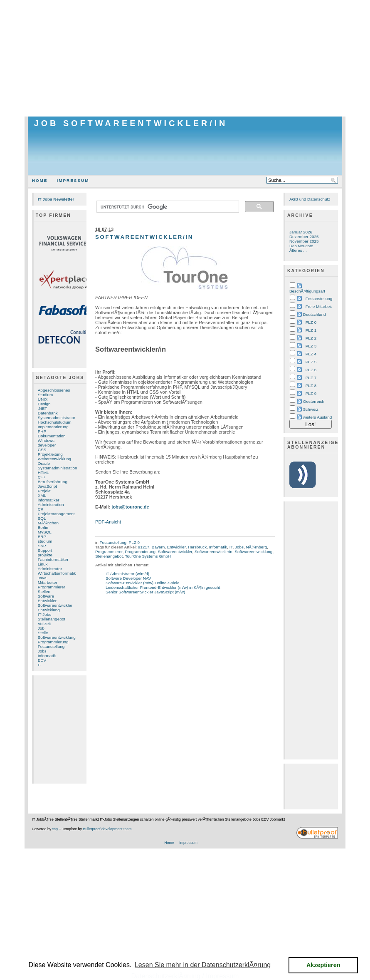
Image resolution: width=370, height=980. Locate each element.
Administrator (50, 569)
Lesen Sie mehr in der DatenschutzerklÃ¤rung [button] (203, 965)
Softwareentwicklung (57, 637)
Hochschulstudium (55, 422)
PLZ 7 (311, 378)
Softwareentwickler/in (144, 237)
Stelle (43, 633)
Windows (46, 440)
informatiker (49, 500)
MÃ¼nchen (48, 523)
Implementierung (53, 427)
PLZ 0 (311, 322)
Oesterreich (314, 401)
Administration (51, 505)
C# (41, 509)
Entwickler (47, 601)
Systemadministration (58, 468)
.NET (43, 408)
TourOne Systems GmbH (148, 556)
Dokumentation (52, 436)
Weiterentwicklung (54, 459)
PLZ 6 (311, 370)
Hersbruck (197, 547)
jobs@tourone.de (130, 507)
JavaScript (47, 486)
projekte (45, 555)
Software (46, 596)
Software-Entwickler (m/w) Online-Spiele (143, 583)
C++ (42, 477)
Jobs (42, 651)
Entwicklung (49, 610)
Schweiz (311, 409)
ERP (42, 537)
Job (41, 628)
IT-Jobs (45, 614)
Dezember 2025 (304, 237)
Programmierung (53, 642)
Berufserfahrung (53, 482)
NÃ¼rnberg (256, 547)
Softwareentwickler (55, 605)
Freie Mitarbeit (319, 306)
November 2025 (304, 241)
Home (40, 180)
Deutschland (314, 314)
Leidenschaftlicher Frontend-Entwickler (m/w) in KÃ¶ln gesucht (163, 587)
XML (42, 495)
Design (44, 404)
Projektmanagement (56, 514)
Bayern (158, 547)
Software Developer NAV (128, 578)
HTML (43, 473)
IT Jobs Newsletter (56, 199)
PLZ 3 (311, 346)
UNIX (43, 399)
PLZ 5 (311, 362)
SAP (42, 546)
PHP (42, 431)
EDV (42, 660)
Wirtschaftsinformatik (57, 573)
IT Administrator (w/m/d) (127, 574)
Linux (43, 564)
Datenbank (48, 413)
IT (40, 665)
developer (47, 445)
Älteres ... (298, 250)
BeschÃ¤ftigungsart (307, 291)
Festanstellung (51, 646)
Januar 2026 (301, 232)
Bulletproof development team (107, 829)
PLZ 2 (311, 338)
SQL (42, 518)
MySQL (45, 532)
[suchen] (167, 207)
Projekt (44, 491)
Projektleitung (50, 454)
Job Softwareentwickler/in (131, 123)
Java (42, 578)
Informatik (47, 656)
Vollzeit (44, 624)
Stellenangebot (52, 619)
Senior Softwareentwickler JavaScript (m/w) (145, 592)
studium (45, 541)
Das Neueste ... (303, 246)
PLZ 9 (134, 542)
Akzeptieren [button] (323, 965)
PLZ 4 (311, 354)
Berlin (43, 527)
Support (45, 550)
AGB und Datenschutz (310, 199)
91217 (144, 547)
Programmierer (52, 587)
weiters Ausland (318, 417)
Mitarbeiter (48, 582)
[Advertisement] (185, 58)
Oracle (44, 463)
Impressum (73, 180)
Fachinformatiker (53, 559)
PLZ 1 (311, 330)
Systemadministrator (57, 418)
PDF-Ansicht (108, 522)
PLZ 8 (311, 386)
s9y (55, 829)
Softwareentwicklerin (213, 552)
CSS (42, 450)
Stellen (44, 592)
